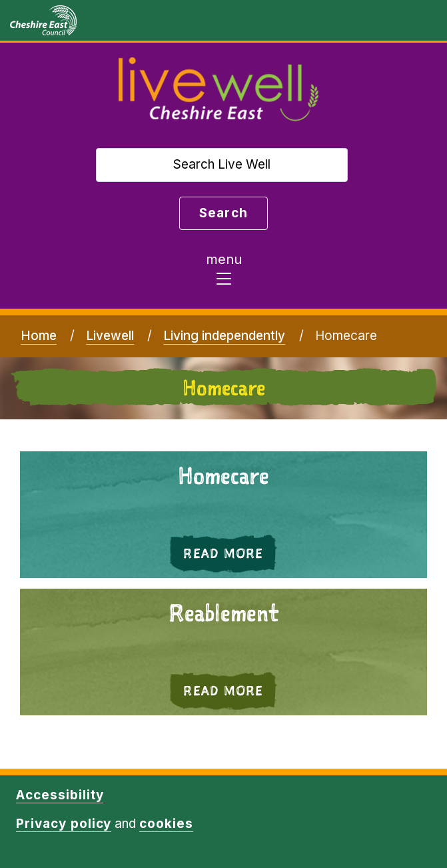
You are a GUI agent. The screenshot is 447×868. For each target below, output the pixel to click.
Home (39, 336)
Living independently (224, 336)
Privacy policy (64, 824)
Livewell (110, 336)
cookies (166, 824)
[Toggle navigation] (224, 273)
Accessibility (60, 795)
